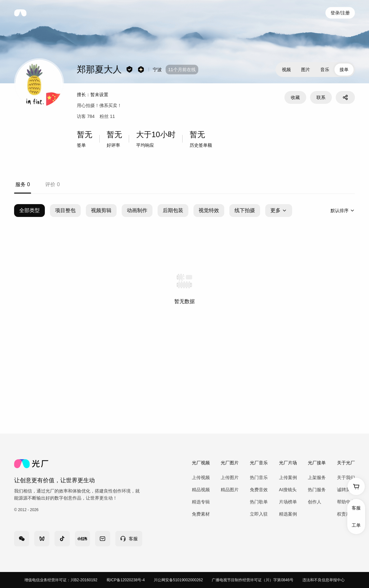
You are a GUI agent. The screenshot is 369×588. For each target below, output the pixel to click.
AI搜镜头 (288, 490)
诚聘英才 (346, 490)
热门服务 (317, 490)
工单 (356, 525)
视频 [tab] (286, 70)
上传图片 (230, 477)
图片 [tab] (306, 70)
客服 (356, 508)
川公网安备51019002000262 (178, 580)
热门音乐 (259, 477)
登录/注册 (340, 13)
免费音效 (259, 490)
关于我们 (346, 477)
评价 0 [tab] (52, 184)
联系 (321, 97)
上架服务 (317, 477)
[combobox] (343, 211)
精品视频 (201, 490)
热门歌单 (259, 502)
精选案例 (288, 514)
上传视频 (201, 477)
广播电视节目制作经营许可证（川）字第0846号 (253, 580)
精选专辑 (201, 502)
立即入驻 (259, 514)
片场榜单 (288, 502)
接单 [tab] (344, 70)
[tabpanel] (184, 287)
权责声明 (346, 514)
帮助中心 (346, 502)
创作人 (315, 502)
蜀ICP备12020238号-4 (126, 580)
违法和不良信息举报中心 (324, 580)
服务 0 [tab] (23, 184)
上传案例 (288, 477)
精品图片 (230, 490)
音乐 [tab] (325, 70)
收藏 (295, 97)
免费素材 (201, 514)
